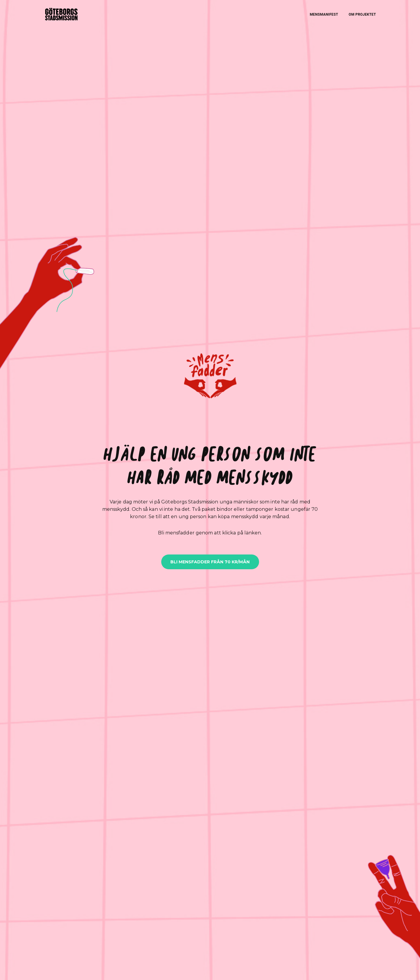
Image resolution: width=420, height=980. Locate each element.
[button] (210, 378)
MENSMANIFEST (324, 14)
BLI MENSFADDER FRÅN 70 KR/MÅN (210, 562)
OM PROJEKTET (362, 14)
